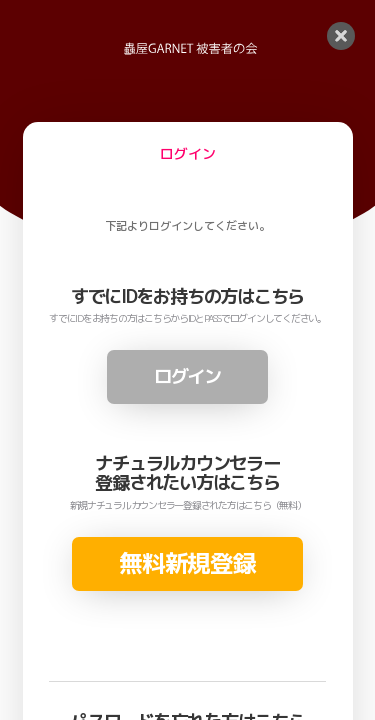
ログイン (187, 376)
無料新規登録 (187, 563)
